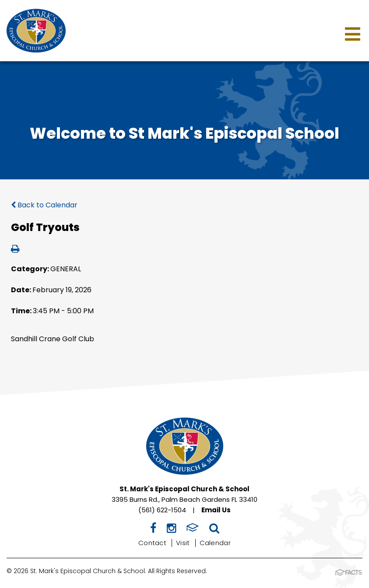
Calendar (215, 543)
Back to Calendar (44, 205)
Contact (152, 543)
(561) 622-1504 (162, 510)
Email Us (216, 510)
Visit (183, 543)
